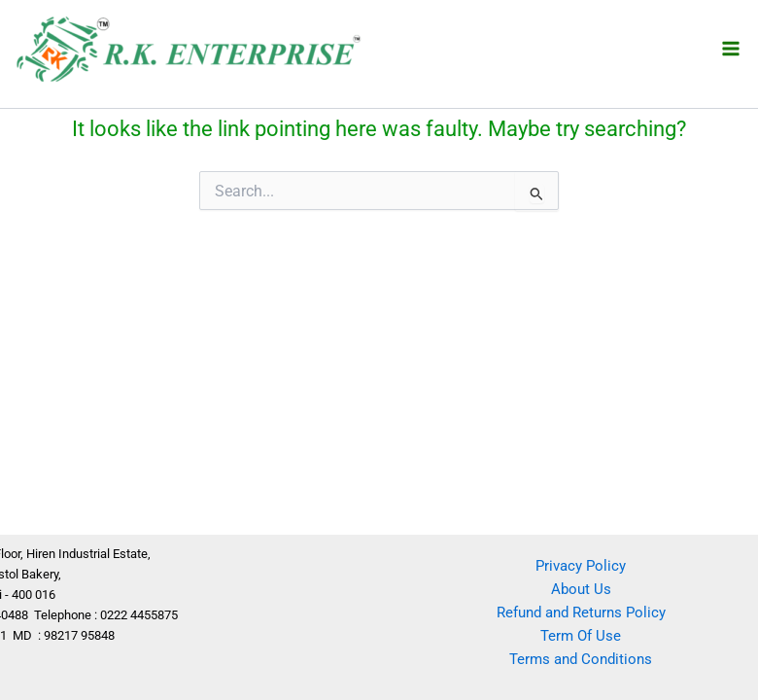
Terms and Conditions (581, 659)
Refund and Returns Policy (581, 612)
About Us (581, 589)
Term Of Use (581, 636)
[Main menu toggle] (731, 48)
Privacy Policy (581, 566)
